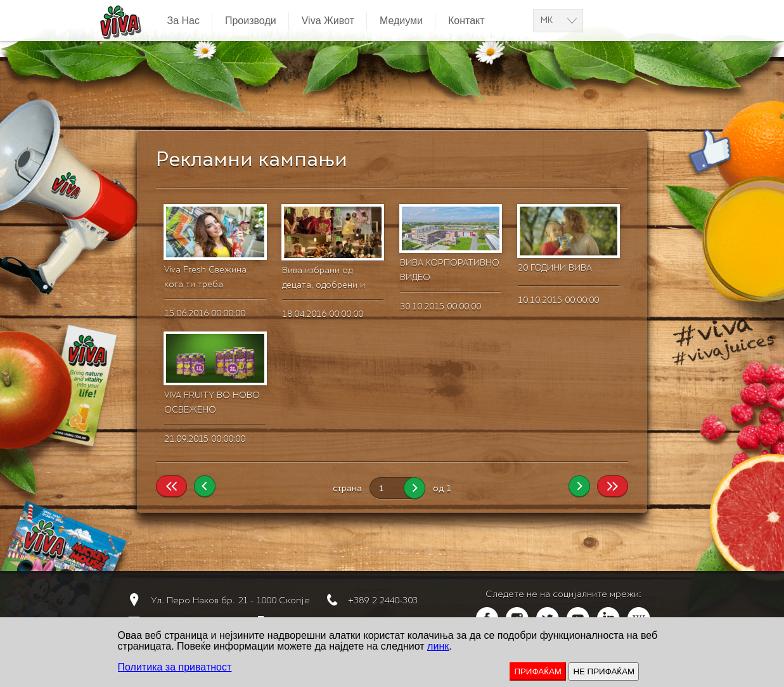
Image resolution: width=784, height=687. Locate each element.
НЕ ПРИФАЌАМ (604, 671)
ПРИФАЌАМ (538, 671)
